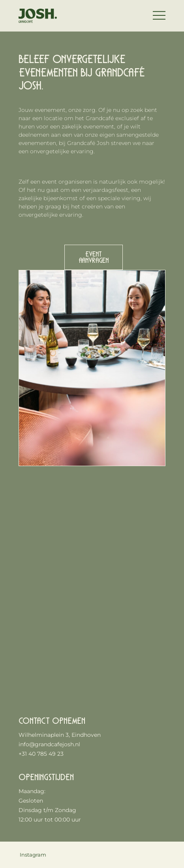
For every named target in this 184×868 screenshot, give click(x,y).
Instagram (33, 855)
